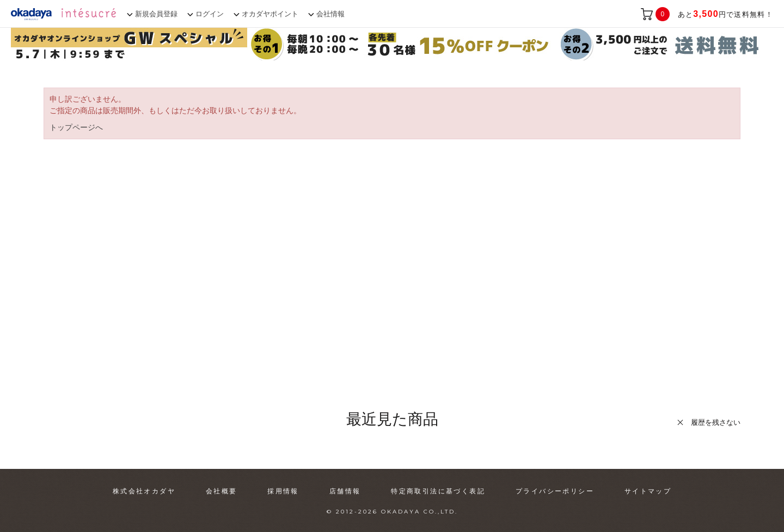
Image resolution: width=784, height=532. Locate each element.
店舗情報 (345, 491)
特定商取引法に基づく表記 (438, 491)
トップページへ (76, 127)
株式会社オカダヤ (144, 491)
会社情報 (330, 14)
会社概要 (222, 491)
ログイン (210, 14)
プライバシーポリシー (555, 491)
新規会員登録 (156, 14)
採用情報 (283, 491)
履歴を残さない (716, 422)
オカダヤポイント (270, 14)
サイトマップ (648, 491)
